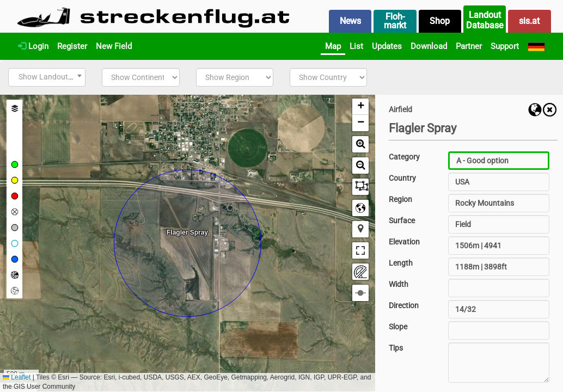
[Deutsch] (536, 46)
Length (401, 263)
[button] (360, 107)
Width (399, 284)
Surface (402, 220)
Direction (404, 305)
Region (400, 199)
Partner (469, 46)
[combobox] (47, 77)
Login (33, 46)
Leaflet (17, 377)
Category (404, 157)
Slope (398, 327)
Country (402, 178)
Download (429, 46)
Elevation (404, 242)
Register (72, 46)
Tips (396, 348)
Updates (387, 46)
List (356, 46)
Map (333, 46)
